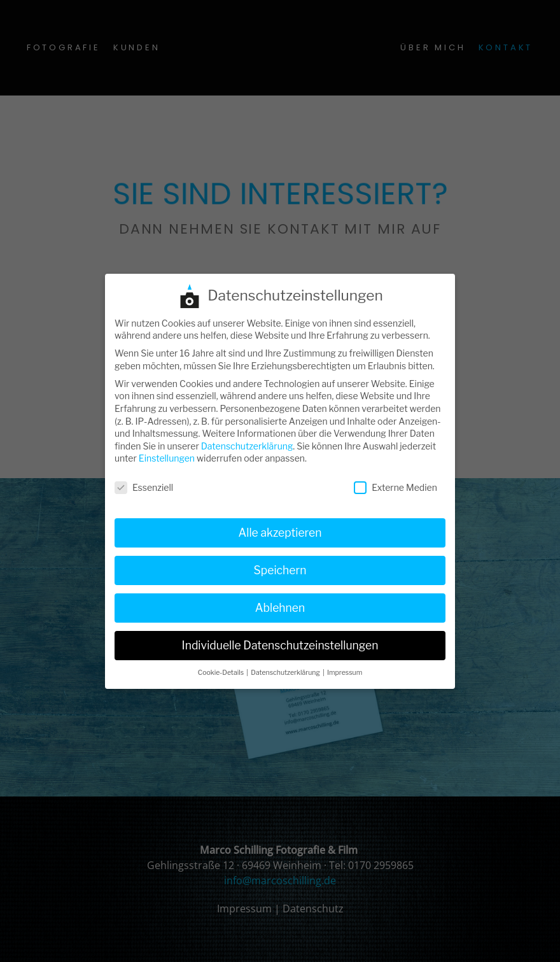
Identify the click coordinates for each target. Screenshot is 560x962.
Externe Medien (395, 479)
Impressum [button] (345, 664)
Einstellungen (167, 450)
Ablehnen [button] (280, 599)
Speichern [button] (280, 562)
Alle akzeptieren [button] (280, 524)
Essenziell (144, 479)
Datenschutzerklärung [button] (286, 664)
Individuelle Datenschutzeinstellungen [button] (280, 637)
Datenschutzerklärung (247, 438)
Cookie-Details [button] (222, 664)
